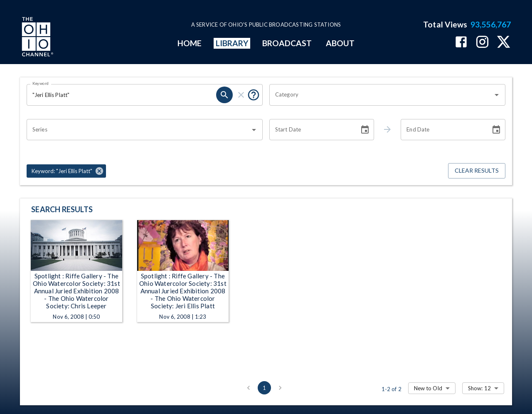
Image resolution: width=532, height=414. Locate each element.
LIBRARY (232, 43)
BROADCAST (287, 43)
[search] (224, 95)
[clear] (241, 95)
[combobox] (381, 95)
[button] (66, 171)
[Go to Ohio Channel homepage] (37, 38)
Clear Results (477, 171)
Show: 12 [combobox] (479, 388)
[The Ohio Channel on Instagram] (482, 43)
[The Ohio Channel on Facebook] (461, 43)
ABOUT (340, 43)
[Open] (497, 95)
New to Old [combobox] (428, 388)
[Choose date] (365, 130)
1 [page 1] (264, 388)
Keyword (41, 83)
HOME (190, 43)
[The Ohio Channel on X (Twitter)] (504, 43)
